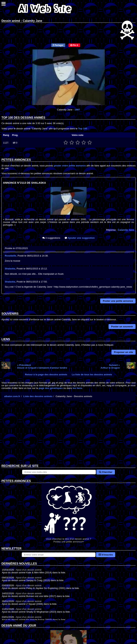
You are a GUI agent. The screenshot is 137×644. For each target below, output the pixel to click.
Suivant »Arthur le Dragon (110, 366)
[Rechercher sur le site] (59, 472)
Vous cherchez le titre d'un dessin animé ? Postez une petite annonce (68, 513)
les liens (77, 388)
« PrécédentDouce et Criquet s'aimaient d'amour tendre (42, 366)
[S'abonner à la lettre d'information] (59, 555)
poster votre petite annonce (70, 166)
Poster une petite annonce (118, 301)
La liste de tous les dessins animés (92, 375)
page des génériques (51, 388)
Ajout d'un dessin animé (29, 570)
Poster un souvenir (122, 327)
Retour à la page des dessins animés (46, 375)
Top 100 (83, 129)
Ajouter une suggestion (80, 238)
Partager (58, 45)
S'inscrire (106, 555)
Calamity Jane (126, 230)
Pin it (74, 45)
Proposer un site (123, 352)
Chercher (106, 472)
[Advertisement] (68, 435)
